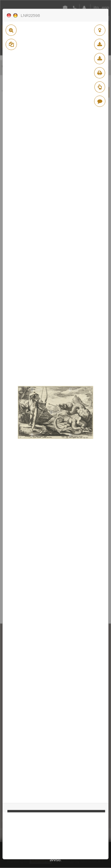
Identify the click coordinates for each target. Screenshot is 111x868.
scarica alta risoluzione (100, 59)
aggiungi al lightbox (100, 30)
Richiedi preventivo (100, 87)
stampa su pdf (100, 73)
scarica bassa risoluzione (100, 44)
